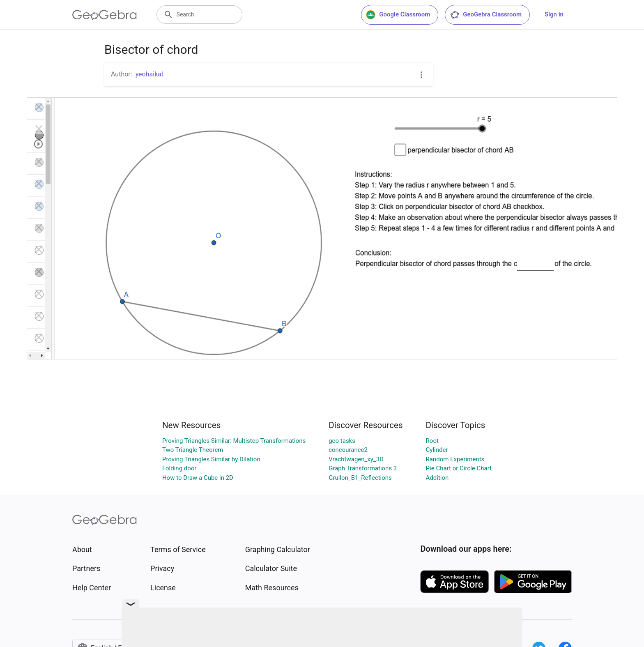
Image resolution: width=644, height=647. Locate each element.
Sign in (554, 14)
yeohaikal (149, 74)
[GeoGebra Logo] (105, 15)
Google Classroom (398, 15)
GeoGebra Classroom (486, 15)
